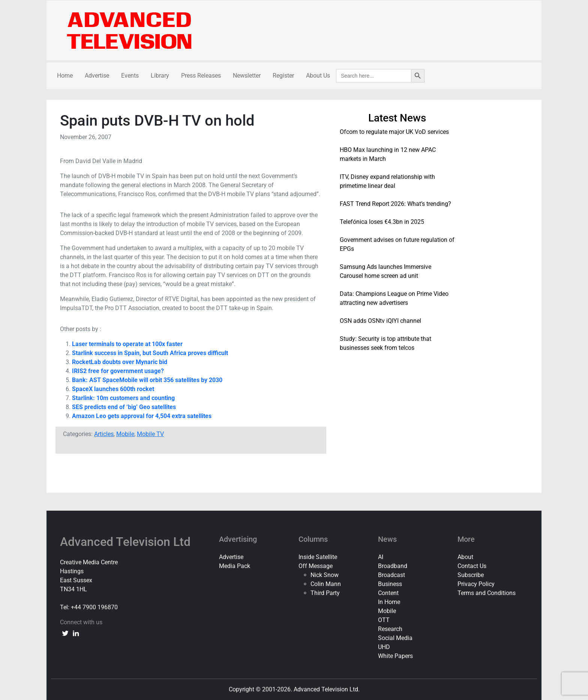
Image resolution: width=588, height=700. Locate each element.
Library (160, 76)
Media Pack (235, 566)
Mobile (125, 434)
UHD (384, 647)
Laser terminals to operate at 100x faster (127, 344)
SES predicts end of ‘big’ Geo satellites (124, 407)
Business (390, 584)
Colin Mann (326, 584)
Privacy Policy (476, 584)
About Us (318, 76)
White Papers (395, 656)
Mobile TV (150, 434)
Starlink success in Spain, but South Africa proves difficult (150, 353)
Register (283, 76)
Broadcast (391, 575)
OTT (384, 620)
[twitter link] (65, 633)
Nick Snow (325, 575)
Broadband (393, 566)
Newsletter (247, 76)
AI (381, 557)
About (465, 557)
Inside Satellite (318, 557)
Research (390, 629)
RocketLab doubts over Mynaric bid (120, 362)
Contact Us (472, 566)
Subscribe (471, 575)
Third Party (325, 593)
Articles (104, 434)
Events (130, 76)
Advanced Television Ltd (127, 542)
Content (388, 593)
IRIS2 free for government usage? (118, 371)
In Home (389, 602)
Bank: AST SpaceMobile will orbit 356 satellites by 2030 (147, 380)
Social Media (395, 638)
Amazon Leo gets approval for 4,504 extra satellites (142, 416)
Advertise (97, 76)
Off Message (316, 566)
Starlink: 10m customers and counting (123, 398)
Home (65, 76)
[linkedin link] (76, 633)
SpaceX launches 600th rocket (113, 389)
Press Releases (201, 76)
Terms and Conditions (487, 593)
